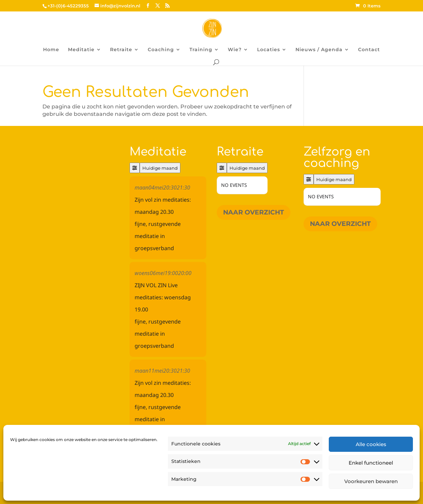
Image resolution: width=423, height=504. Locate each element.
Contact (369, 50)
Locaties (269, 50)
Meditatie (81, 50)
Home (51, 50)
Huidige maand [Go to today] (160, 168)
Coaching (161, 50)
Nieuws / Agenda (319, 50)
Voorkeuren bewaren (371, 481)
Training (201, 50)
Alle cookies (371, 444)
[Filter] (135, 168)
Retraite (121, 50)
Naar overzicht (254, 212)
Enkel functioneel (371, 463)
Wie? (235, 50)
